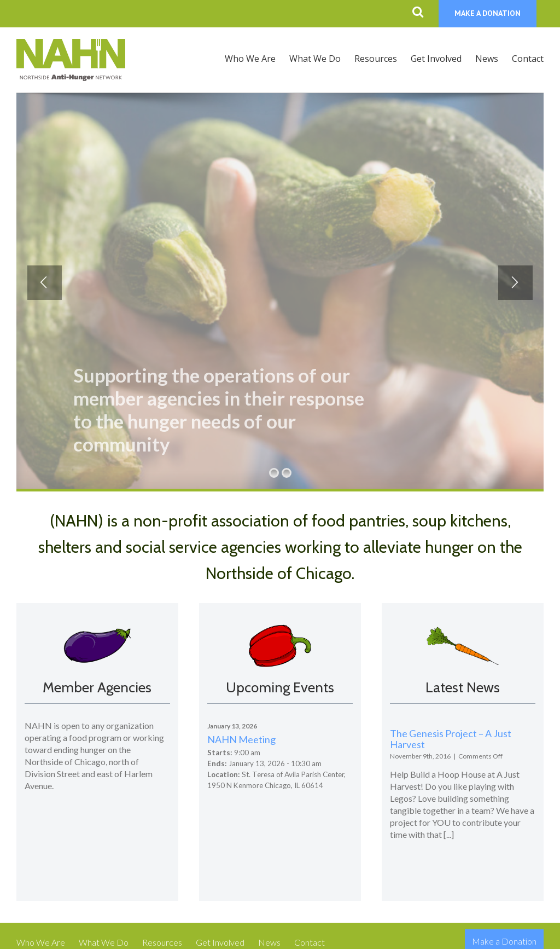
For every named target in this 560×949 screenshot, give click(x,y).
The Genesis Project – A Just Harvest (451, 739)
